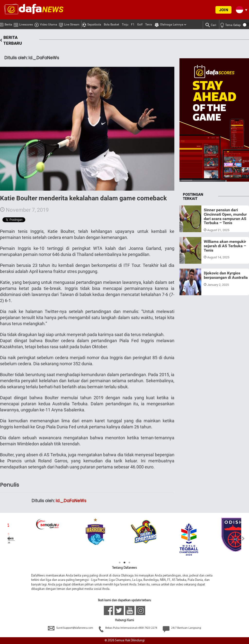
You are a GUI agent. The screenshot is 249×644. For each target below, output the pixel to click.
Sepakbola (92, 24)
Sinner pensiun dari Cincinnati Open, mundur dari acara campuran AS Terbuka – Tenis (225, 216)
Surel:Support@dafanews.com (71, 628)
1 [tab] (120, 563)
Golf (140, 25)
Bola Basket (111, 25)
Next (243, 538)
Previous (6, 538)
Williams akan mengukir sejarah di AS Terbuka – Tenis (225, 246)
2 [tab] (124, 563)
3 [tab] (129, 563)
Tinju (125, 25)
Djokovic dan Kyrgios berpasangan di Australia (226, 275)
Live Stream (69, 24)
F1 (133, 25)
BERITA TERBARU (11, 40)
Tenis (149, 25)
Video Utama (46, 24)
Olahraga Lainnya (169, 24)
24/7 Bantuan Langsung (182, 628)
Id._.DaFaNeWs (71, 501)
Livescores (23, 24)
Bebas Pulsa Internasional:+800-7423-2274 (128, 628)
